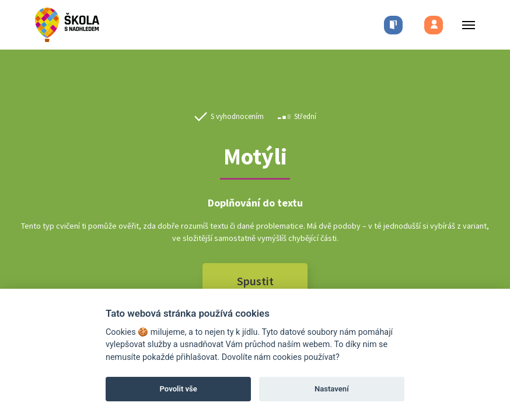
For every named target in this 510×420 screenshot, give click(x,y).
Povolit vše (179, 389)
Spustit (255, 281)
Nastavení (332, 389)
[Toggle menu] (465, 25)
